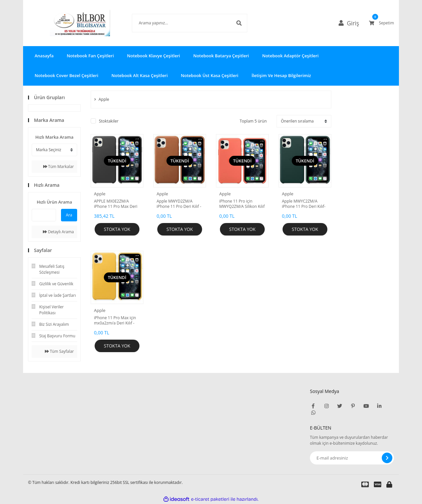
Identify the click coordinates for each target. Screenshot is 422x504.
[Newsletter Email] (352, 458)
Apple (100, 194)
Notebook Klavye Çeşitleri (153, 56)
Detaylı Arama (58, 232)
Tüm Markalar (59, 167)
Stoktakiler (109, 121)
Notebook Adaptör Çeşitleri (290, 56)
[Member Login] (351, 23)
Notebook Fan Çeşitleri (90, 56)
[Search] (180, 23)
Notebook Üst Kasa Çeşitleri (210, 75)
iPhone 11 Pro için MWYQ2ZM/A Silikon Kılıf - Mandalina (242, 204)
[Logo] (70, 23)
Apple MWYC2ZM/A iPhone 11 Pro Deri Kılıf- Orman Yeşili (304, 204)
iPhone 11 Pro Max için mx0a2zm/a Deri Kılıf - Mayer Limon (115, 321)
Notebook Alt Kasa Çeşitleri (140, 75)
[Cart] (381, 23)
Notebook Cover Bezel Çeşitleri (66, 75)
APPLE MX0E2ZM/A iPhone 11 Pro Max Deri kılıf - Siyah (116, 204)
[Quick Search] (44, 215)
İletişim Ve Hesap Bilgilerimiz (281, 75)
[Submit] (387, 458)
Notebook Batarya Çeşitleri (221, 56)
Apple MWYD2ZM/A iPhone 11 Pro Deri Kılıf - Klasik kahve (179, 204)
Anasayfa (44, 56)
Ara (69, 215)
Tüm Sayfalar (59, 351)
